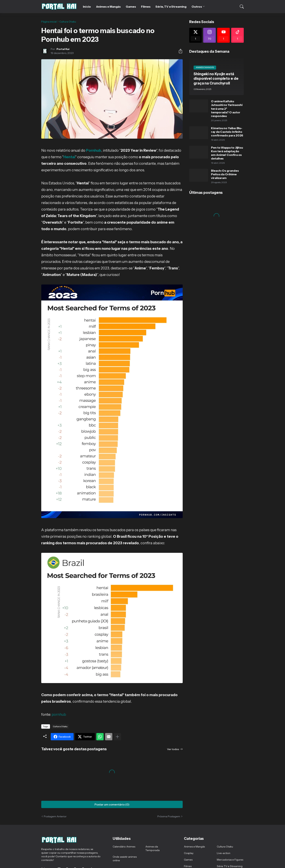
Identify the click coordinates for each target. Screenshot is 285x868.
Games (131, 7)
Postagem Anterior (55, 816)
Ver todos (173, 749)
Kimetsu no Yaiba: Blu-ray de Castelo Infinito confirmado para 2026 (227, 132)
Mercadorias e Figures (230, 860)
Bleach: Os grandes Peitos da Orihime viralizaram (225, 174)
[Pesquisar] (239, 7)
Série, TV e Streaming (171, 7)
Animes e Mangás (108, 7)
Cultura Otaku (68, 22)
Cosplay (189, 853)
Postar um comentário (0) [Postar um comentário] (112, 804)
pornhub (59, 714)
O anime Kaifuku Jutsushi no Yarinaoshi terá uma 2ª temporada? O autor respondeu (227, 109)
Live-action (224, 853)
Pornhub (94, 150)
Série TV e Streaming (230, 866)
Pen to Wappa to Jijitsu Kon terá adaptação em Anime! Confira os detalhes (227, 153)
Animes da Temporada (152, 848)
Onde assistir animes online (125, 859)
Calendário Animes (124, 847)
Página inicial (49, 22)
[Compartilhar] (179, 51)
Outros (197, 7)
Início (87, 7)
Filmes (146, 7)
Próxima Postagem (169, 816)
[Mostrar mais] (117, 737)
